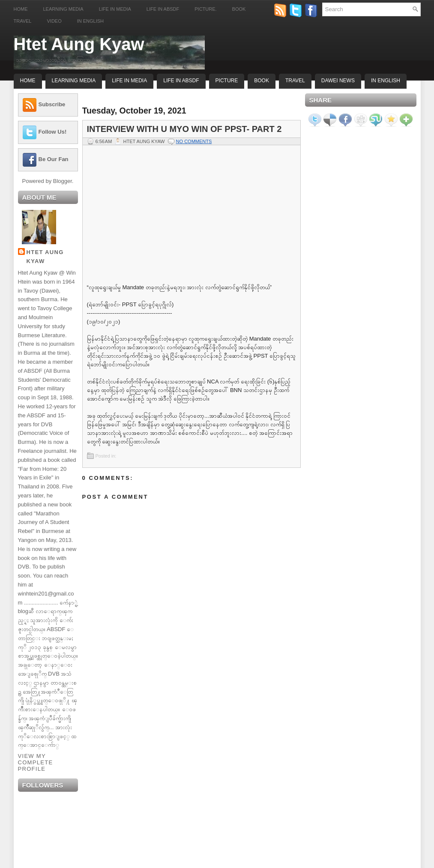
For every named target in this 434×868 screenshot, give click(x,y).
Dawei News (338, 81)
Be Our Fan (54, 159)
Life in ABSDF (163, 9)
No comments (194, 141)
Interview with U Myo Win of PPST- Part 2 (184, 129)
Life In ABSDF (181, 81)
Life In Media (129, 81)
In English (90, 21)
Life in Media (115, 9)
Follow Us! (53, 132)
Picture (227, 81)
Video (54, 21)
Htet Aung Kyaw (79, 44)
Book (239, 9)
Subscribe (52, 104)
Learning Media (63, 9)
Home (21, 9)
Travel (23, 21)
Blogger (63, 181)
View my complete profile (36, 762)
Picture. (205, 9)
